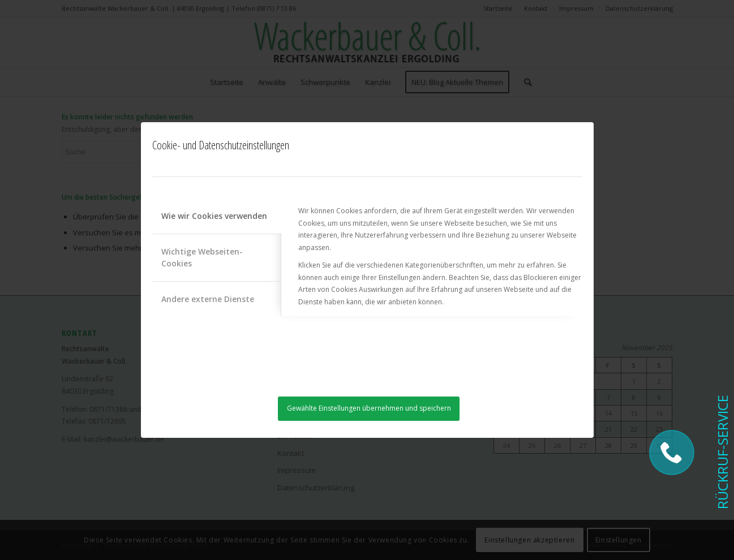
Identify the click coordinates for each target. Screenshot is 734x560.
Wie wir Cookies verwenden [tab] (214, 216)
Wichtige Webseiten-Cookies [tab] (202, 257)
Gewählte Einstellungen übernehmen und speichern (369, 408)
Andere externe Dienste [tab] (208, 299)
